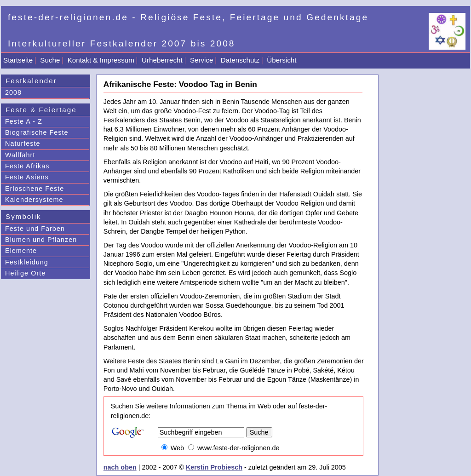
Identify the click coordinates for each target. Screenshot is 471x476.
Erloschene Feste (34, 189)
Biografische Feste (37, 132)
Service (202, 60)
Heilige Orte (25, 273)
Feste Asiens (27, 177)
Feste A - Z (24, 121)
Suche (50, 60)
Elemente (21, 251)
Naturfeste (23, 143)
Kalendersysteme (34, 200)
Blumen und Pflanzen (41, 240)
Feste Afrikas (27, 166)
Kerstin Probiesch (214, 467)
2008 (13, 92)
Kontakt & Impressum (101, 60)
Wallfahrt (20, 155)
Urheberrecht (162, 60)
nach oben (120, 467)
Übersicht (281, 60)
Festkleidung (27, 262)
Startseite (18, 60)
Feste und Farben (35, 229)
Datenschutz (240, 60)
